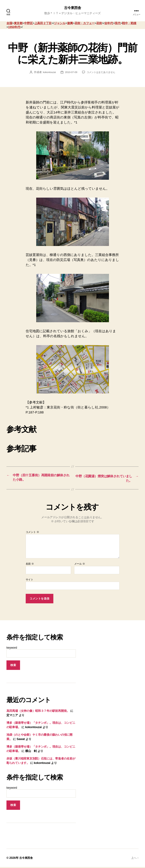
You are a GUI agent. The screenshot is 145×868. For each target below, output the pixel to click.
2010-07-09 (70, 72)
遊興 (70, 24)
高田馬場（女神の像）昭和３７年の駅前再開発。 (38, 712)
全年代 (109, 24)
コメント (32, 533)
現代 (117, 24)
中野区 (28, 24)
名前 (30, 565)
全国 (9, 24)
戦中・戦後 (129, 24)
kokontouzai (48, 72)
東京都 (18, 24)
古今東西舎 (72, 8)
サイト (30, 580)
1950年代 (14, 27)
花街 (99, 24)
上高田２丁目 (43, 24)
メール (80, 565)
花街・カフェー (85, 24)
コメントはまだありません (101, 72)
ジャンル (60, 24)
